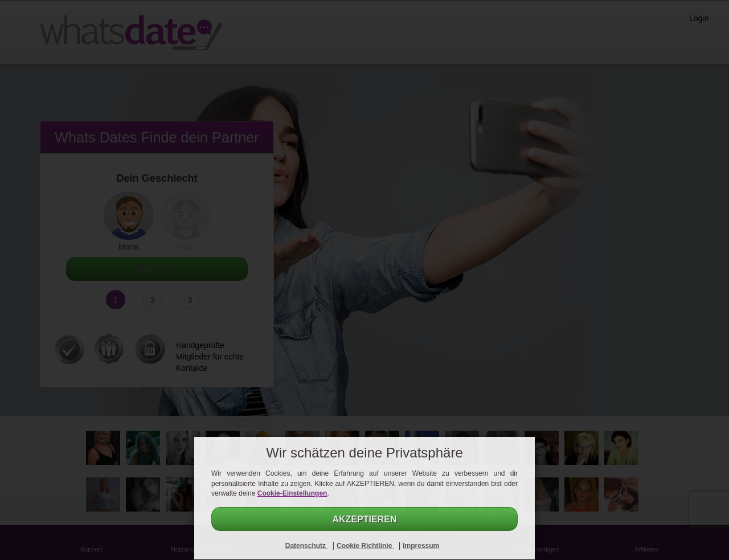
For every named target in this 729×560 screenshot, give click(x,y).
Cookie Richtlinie (365, 546)
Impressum (421, 546)
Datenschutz (307, 546)
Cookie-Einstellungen (292, 493)
